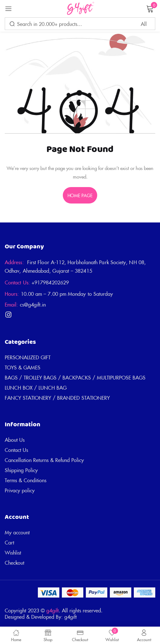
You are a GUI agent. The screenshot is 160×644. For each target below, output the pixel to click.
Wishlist (13, 552)
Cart (9, 542)
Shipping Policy (21, 470)
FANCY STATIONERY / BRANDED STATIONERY (57, 398)
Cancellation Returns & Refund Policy (44, 460)
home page (80, 195)
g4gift (53, 610)
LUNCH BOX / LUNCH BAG (36, 387)
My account (17, 532)
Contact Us (16, 450)
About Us (15, 440)
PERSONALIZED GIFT (28, 357)
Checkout (15, 562)
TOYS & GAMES (23, 367)
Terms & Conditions (26, 480)
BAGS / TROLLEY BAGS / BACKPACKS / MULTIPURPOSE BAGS (75, 377)
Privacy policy (20, 490)
